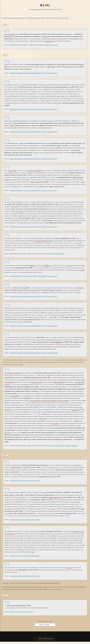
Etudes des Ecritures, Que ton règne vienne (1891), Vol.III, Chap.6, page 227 (33, 73)
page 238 (54, 254)
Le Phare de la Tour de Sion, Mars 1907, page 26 (25, 519)
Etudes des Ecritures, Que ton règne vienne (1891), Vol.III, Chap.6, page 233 (33, 132)
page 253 (55, 45)
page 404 (75, 446)
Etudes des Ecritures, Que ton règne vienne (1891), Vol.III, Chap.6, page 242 (33, 276)
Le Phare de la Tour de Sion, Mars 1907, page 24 (25, 480)
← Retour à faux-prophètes (45, 639)
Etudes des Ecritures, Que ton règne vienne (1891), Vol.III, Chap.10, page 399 (34, 353)
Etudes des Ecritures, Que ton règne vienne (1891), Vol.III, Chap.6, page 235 (33, 190)
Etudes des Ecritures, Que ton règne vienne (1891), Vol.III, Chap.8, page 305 (33, 296)
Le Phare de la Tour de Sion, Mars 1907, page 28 (25, 576)
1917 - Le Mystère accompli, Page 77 (21, 612)
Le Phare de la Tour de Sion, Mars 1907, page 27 (25, 556)
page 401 (55, 446)
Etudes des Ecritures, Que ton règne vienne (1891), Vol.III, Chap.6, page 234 (33, 159)
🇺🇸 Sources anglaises (45, 625)
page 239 (62, 254)
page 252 (48, 45)
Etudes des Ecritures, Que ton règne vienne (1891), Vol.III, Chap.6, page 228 (33, 109)
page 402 (61, 446)
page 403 (67, 446)
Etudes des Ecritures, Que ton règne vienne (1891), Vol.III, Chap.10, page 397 (34, 326)
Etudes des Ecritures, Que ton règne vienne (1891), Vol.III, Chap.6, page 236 (33, 227)
